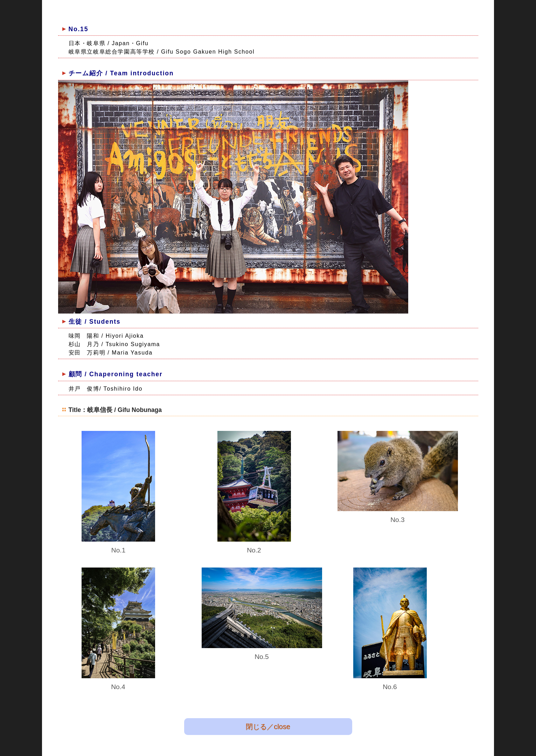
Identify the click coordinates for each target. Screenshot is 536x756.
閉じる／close (268, 726)
